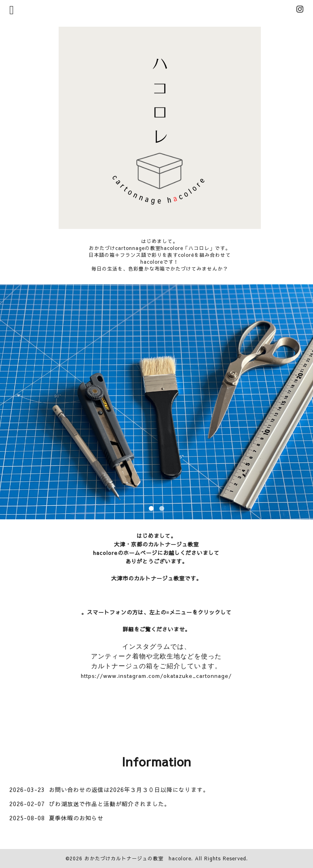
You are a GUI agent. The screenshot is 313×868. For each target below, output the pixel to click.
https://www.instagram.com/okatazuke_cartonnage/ (156, 676)
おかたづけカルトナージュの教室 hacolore (138, 858)
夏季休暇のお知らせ (76, 818)
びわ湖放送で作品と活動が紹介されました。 (110, 804)
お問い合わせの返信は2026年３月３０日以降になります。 (129, 790)
